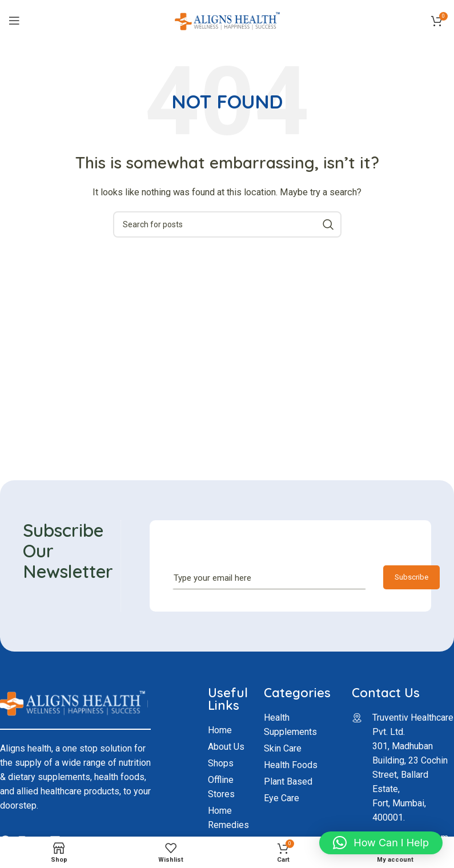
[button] (381, 843)
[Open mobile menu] (14, 21)
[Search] (227, 224)
